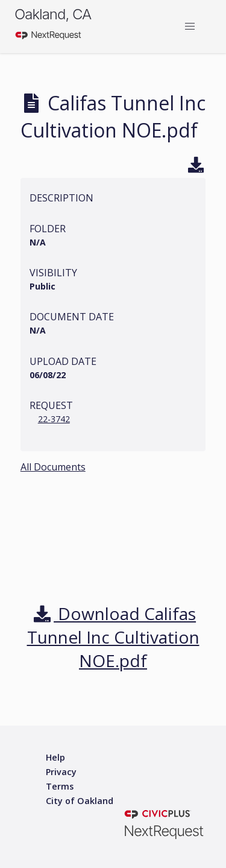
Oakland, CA (53, 14)
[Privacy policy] (61, 772)
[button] (190, 27)
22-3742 (54, 419)
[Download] (196, 166)
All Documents (53, 467)
